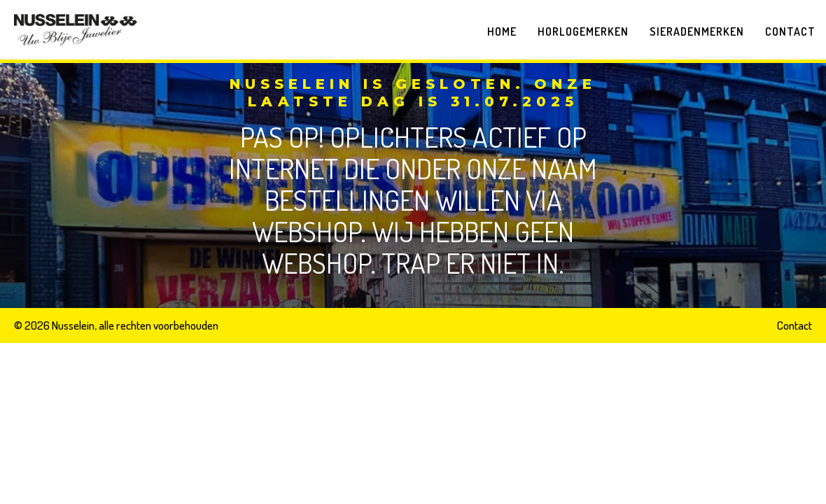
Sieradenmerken (697, 31)
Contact (790, 31)
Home (502, 31)
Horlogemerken (583, 31)
